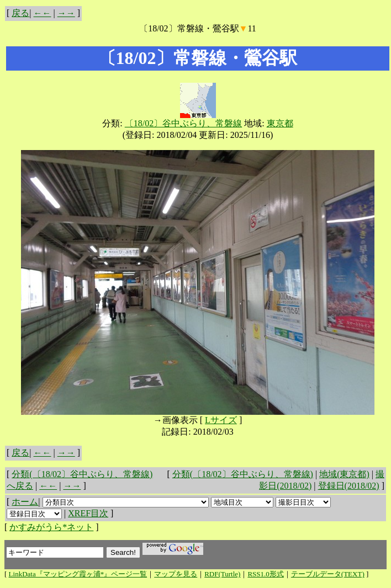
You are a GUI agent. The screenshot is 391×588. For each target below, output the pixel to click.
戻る (20, 13)
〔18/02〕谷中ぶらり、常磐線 (183, 123)
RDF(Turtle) (222, 574)
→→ (66, 13)
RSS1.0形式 (265, 574)
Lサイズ (221, 420)
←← (43, 13)
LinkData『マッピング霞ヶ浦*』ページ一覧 (78, 574)
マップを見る (176, 574)
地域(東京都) (344, 474)
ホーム (25, 502)
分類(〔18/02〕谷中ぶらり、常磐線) (243, 474)
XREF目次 (88, 513)
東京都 (280, 123)
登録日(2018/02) (349, 486)
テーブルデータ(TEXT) (328, 574)
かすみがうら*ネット (51, 527)
